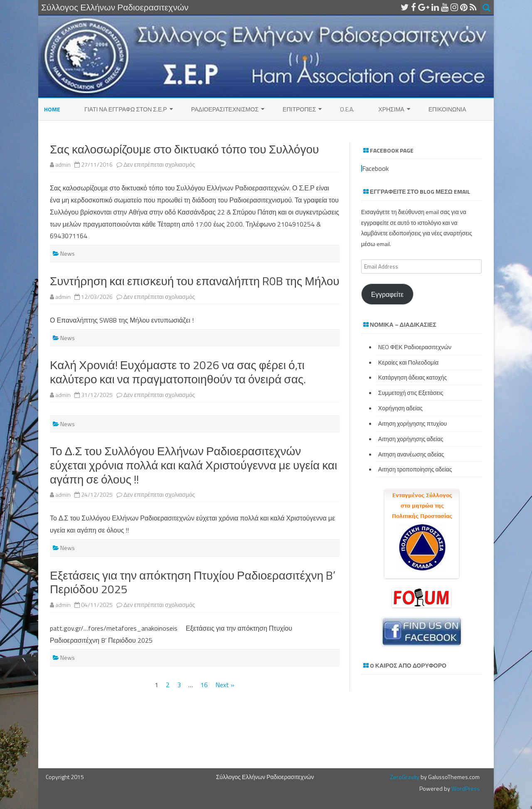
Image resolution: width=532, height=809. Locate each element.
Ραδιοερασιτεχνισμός (225, 109)
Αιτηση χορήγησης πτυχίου (413, 423)
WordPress (465, 788)
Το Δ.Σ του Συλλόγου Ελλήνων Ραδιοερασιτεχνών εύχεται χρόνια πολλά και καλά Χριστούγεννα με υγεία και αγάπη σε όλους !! (193, 465)
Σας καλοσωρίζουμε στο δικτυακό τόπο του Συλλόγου (184, 149)
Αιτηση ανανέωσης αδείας (411, 454)
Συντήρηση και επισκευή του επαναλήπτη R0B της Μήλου (195, 281)
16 (204, 685)
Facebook (375, 168)
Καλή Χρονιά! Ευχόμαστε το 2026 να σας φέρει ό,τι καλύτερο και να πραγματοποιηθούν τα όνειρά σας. (178, 372)
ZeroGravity (405, 777)
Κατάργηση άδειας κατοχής (413, 377)
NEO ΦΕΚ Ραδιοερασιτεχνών (415, 347)
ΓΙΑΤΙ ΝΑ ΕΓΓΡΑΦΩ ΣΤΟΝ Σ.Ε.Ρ (126, 109)
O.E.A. (347, 109)
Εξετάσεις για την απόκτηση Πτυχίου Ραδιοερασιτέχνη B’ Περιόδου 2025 (193, 582)
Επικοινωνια (447, 109)
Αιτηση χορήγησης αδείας (411, 439)
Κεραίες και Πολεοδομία (408, 362)
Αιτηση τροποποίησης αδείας (415, 469)
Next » (225, 685)
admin (63, 164)
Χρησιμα (391, 109)
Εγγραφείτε (387, 294)
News (68, 253)
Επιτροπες (299, 109)
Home (52, 109)
